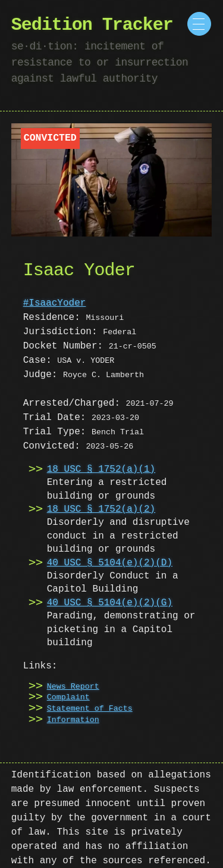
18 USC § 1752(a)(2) (101, 509)
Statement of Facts (90, 709)
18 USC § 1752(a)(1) (101, 469)
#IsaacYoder (55, 303)
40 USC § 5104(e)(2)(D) (110, 563)
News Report (73, 687)
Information (73, 720)
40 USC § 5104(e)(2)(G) (110, 603)
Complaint (68, 698)
